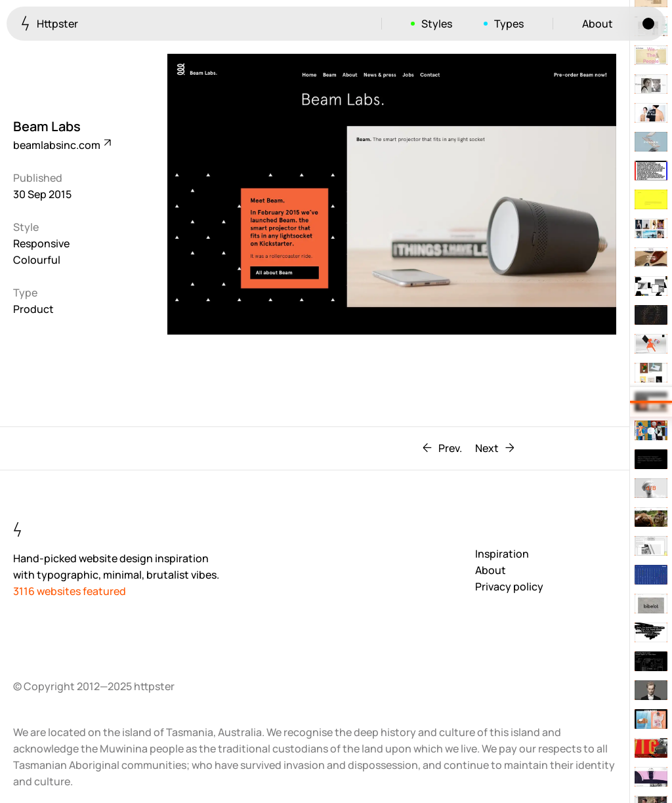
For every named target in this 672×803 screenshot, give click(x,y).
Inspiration (502, 554)
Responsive (41, 243)
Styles (437, 24)
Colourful (37, 260)
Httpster (50, 23)
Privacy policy (509, 587)
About (598, 24)
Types (509, 24)
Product (33, 309)
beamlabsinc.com (61, 145)
